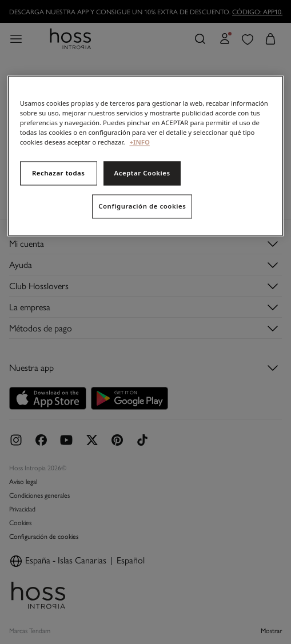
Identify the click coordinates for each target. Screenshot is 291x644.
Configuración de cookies (142, 207)
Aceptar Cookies (142, 173)
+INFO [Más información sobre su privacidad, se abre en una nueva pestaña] (139, 143)
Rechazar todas (59, 173)
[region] (146, 156)
